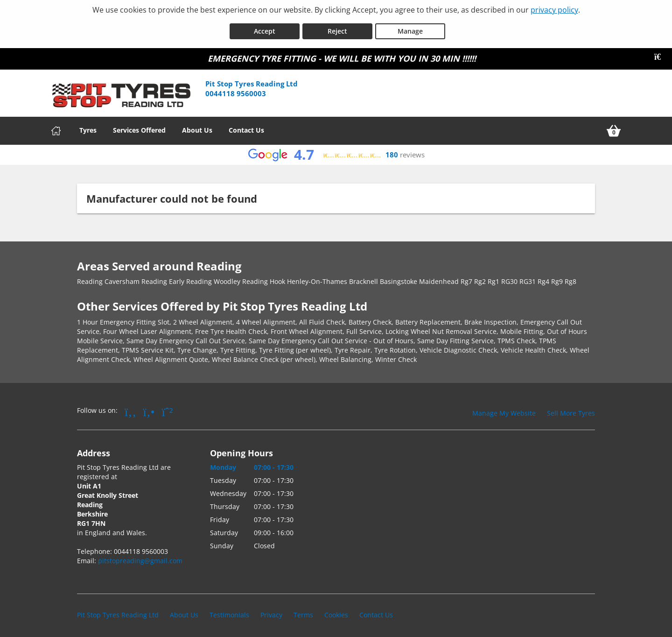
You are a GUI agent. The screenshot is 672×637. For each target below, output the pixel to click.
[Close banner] (661, 53)
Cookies (336, 611)
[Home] (56, 127)
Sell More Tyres (571, 409)
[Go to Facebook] (130, 408)
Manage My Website (504, 409)
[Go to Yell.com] (149, 408)
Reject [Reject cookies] (337, 27)
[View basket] (614, 127)
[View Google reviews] (336, 151)
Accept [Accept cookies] (265, 27)
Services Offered (139, 126)
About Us (197, 126)
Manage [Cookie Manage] (410, 27)
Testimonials (229, 611)
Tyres (88, 126)
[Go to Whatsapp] (168, 408)
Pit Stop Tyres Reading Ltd (118, 611)
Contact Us (246, 126)
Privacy (271, 611)
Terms (303, 611)
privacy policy (554, 10)
